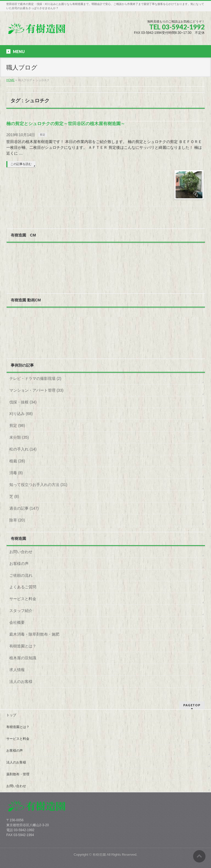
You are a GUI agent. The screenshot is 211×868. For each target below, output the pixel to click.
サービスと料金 (23, 599)
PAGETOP (192, 705)
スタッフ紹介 (21, 611)
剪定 (43, 135)
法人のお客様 (21, 682)
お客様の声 (19, 564)
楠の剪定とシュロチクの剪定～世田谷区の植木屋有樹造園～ (66, 124)
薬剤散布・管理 (18, 774)
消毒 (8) (16, 473)
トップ (11, 715)
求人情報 (17, 670)
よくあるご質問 (23, 587)
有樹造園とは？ (23, 646)
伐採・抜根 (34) (23, 402)
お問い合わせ (21, 552)
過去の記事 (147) (24, 508)
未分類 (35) (19, 437)
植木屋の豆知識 (23, 658)
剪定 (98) (17, 425)
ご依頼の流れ (21, 575)
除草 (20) (17, 520)
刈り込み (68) (21, 414)
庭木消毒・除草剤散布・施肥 (34, 634)
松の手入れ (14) (23, 449)
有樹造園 (99, 855)
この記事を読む (21, 164)
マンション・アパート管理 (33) (36, 390)
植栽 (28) (17, 461)
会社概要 (17, 622)
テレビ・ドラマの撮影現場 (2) (35, 378)
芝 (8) (14, 496)
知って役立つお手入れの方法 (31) (38, 485)
